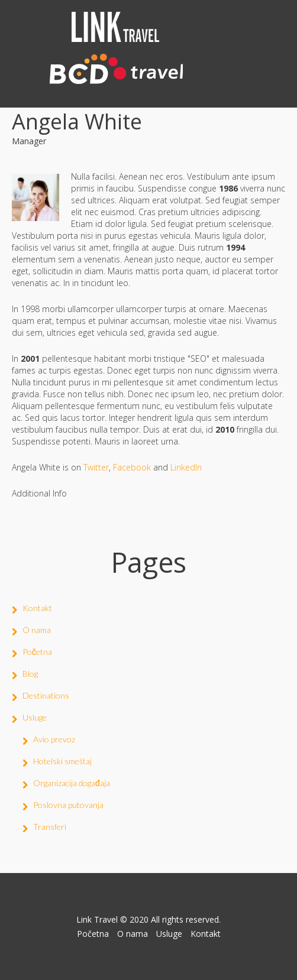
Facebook (132, 467)
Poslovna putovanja (68, 805)
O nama (37, 630)
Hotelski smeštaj (62, 761)
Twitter (96, 467)
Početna (37, 652)
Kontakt (37, 608)
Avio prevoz (54, 739)
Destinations (46, 695)
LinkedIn (186, 467)
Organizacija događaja (72, 783)
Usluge (35, 717)
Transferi (50, 827)
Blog (30, 674)
